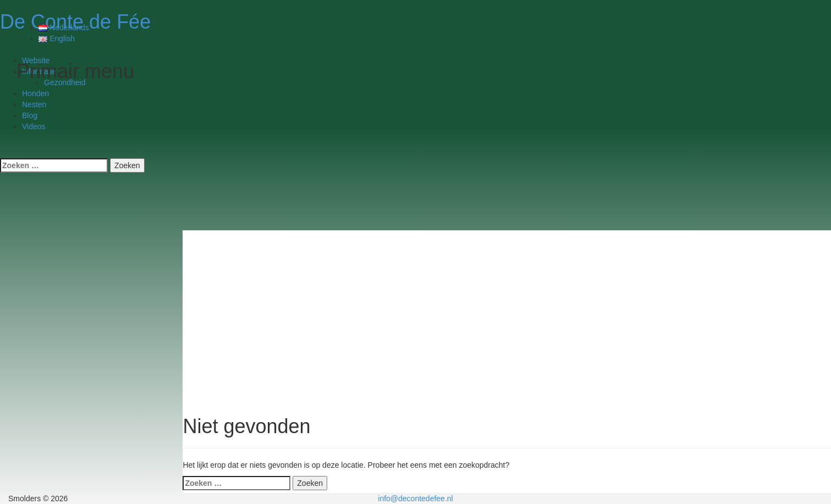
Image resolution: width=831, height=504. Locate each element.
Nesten (34, 104)
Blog (30, 115)
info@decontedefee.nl (415, 499)
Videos (34, 126)
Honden (35, 93)
